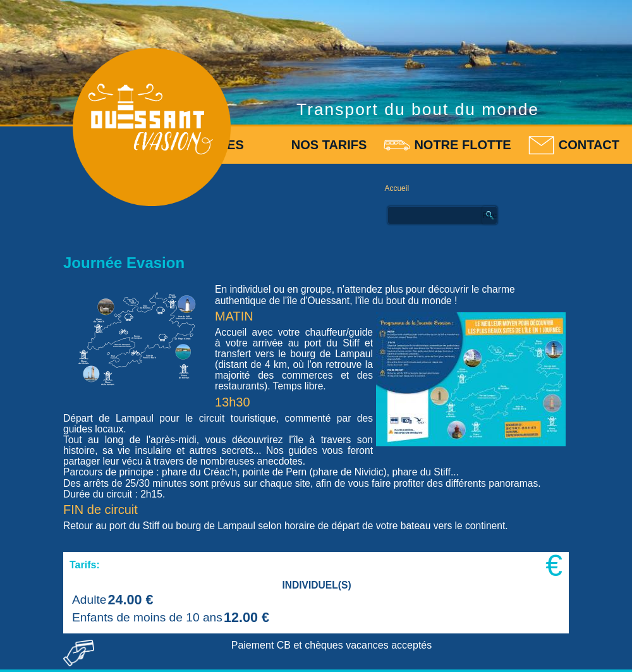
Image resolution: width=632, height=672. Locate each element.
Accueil (397, 188)
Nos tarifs (329, 145)
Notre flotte (462, 145)
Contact (589, 145)
